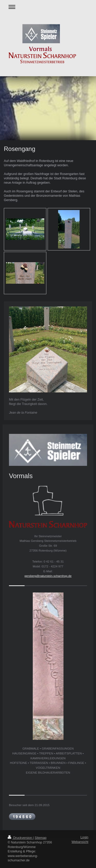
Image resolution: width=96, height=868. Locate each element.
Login (84, 837)
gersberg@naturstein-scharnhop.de (48, 576)
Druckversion (20, 838)
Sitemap (40, 838)
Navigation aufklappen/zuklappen (48, 7)
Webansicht (80, 842)
